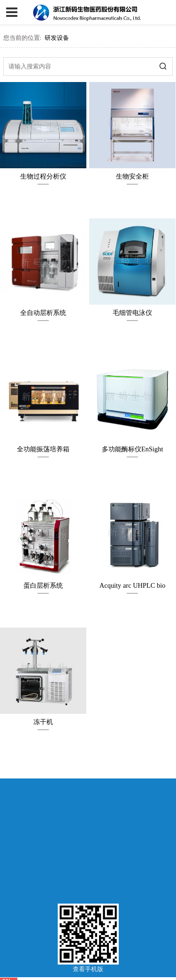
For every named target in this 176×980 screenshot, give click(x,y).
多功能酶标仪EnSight (132, 449)
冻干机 (43, 722)
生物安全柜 (132, 176)
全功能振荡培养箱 (43, 449)
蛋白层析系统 (43, 585)
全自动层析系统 (43, 313)
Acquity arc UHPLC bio (133, 585)
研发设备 (57, 38)
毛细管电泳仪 (132, 313)
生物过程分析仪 (43, 176)
